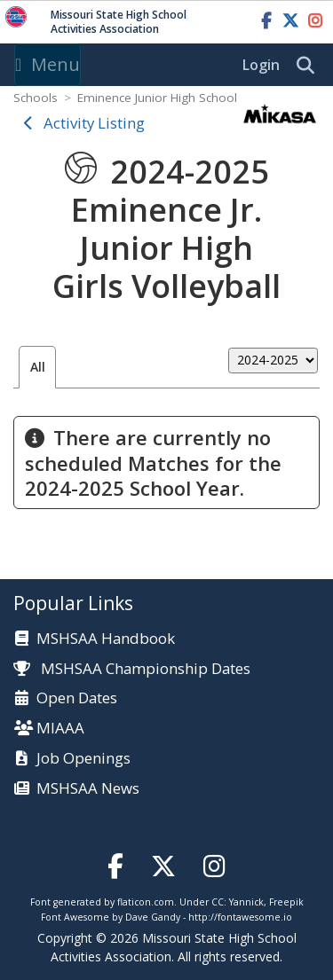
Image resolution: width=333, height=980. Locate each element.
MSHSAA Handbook (106, 639)
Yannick (246, 902)
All (38, 367)
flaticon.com (146, 902)
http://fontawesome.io (240, 917)
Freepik (286, 902)
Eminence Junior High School (157, 98)
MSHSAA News (88, 789)
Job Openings (83, 759)
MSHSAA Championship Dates (132, 668)
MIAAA (60, 729)
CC (218, 902)
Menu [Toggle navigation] (48, 64)
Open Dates (77, 698)
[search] (310, 66)
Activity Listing (94, 123)
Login (261, 65)
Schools (36, 98)
